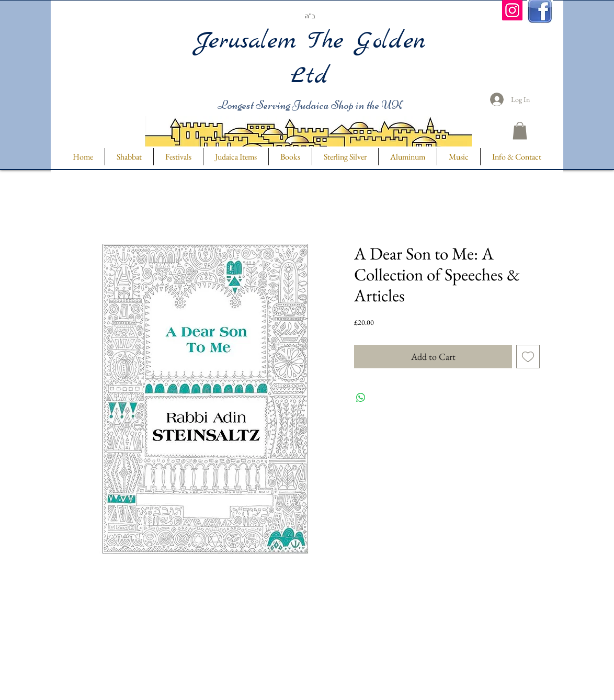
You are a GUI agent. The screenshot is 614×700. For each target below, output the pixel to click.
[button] (520, 131)
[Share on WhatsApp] (361, 398)
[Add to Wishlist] (528, 357)
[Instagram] (512, 10)
